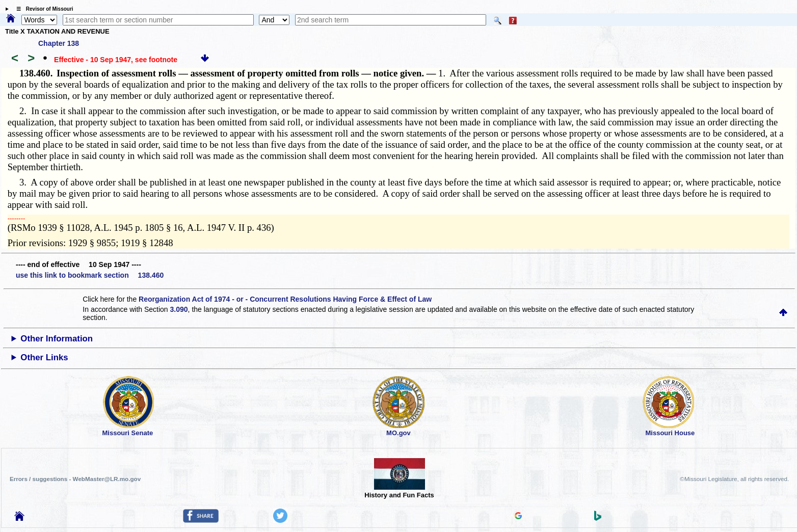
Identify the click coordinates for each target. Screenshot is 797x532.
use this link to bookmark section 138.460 (90, 275)
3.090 (179, 309)
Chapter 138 (59, 43)
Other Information (57, 339)
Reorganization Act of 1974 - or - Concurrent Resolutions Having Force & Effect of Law (285, 299)
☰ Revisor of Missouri (42, 9)
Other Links (44, 357)
